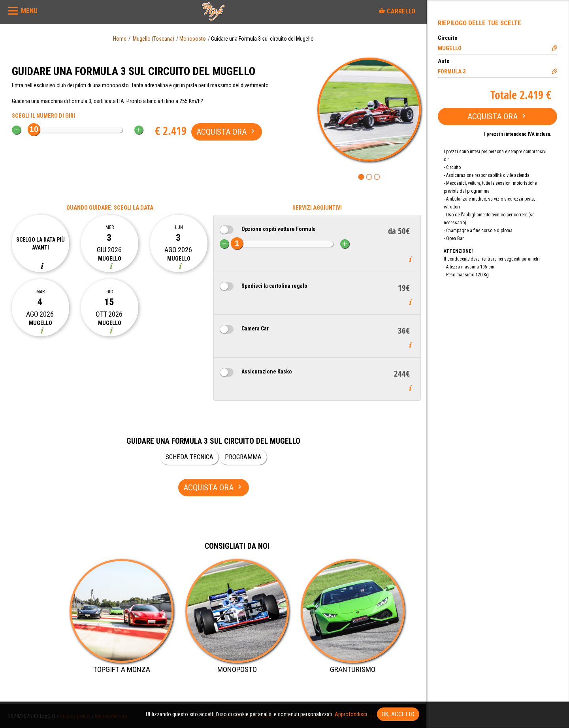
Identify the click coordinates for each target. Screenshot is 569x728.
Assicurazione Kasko (267, 372)
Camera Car (255, 328)
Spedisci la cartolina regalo (274, 286)
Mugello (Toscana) (154, 39)
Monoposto (193, 39)
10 (34, 129)
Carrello (397, 11)
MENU (29, 11)
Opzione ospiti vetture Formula (279, 229)
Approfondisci (351, 714)
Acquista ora (498, 116)
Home (120, 39)
